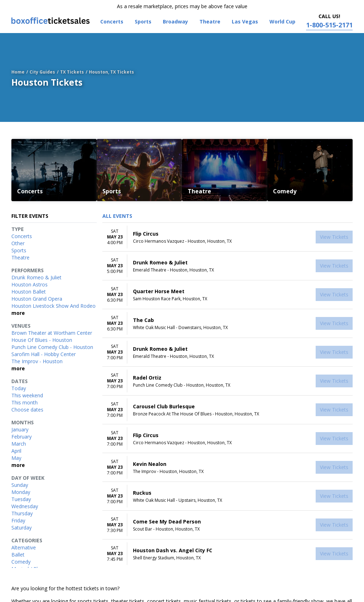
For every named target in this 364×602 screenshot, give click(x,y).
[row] (227, 237)
